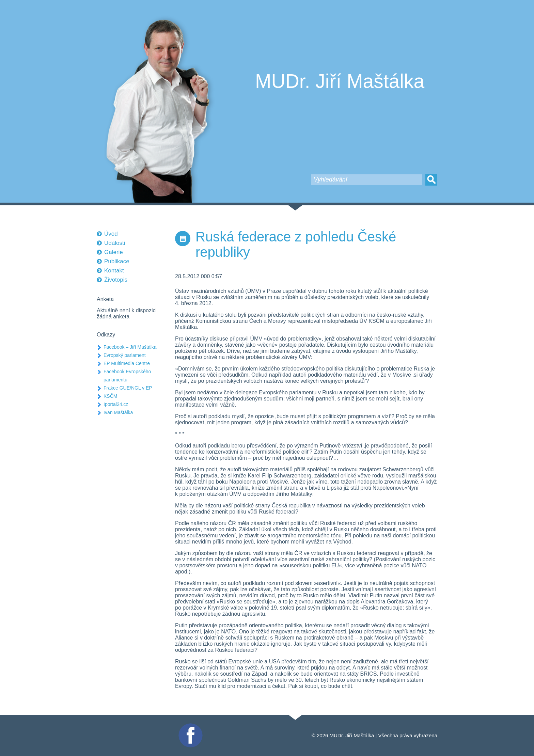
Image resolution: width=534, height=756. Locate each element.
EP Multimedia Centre (127, 363)
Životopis (116, 280)
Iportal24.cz (116, 404)
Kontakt (114, 271)
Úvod (111, 234)
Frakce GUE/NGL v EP (128, 388)
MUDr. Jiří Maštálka (340, 81)
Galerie (114, 252)
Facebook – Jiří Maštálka (130, 347)
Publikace (117, 261)
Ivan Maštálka (118, 412)
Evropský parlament (125, 355)
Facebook (190, 726)
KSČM (110, 396)
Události (115, 243)
